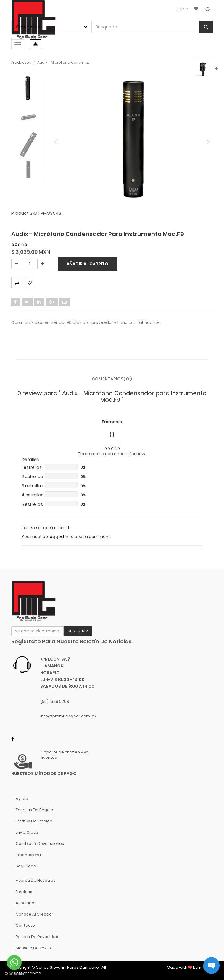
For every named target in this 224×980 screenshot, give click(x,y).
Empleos (24, 892)
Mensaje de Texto (33, 948)
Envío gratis (27, 832)
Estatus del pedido (34, 821)
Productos (21, 62)
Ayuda (22, 799)
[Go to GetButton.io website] (14, 974)
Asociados (26, 903)
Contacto (25, 925)
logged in (59, 537)
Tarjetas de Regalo (34, 810)
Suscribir (78, 631)
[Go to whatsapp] (14, 963)
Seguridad (26, 866)
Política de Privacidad (37, 937)
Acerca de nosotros (36, 880)
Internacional (29, 855)
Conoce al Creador (34, 914)
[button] (58, 138)
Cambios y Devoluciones (40, 843)
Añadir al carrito (87, 264)
